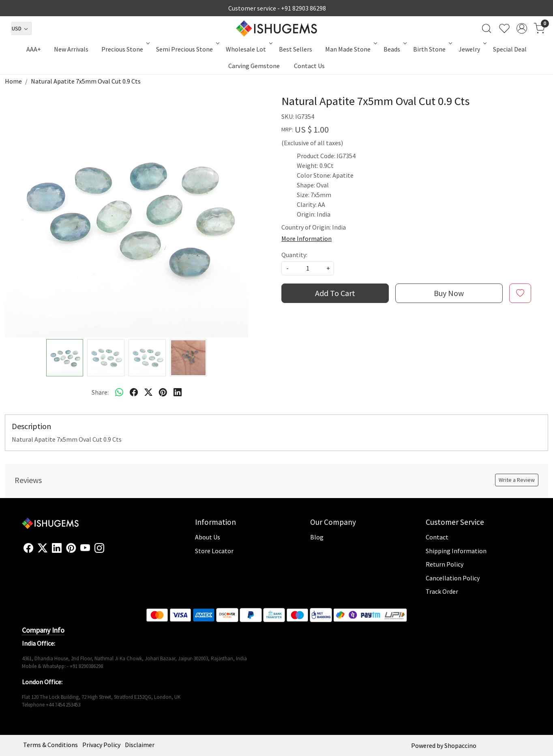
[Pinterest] (71, 548)
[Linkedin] (57, 548)
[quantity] (308, 268)
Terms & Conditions (50, 745)
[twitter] (148, 392)
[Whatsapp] (119, 392)
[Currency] (21, 28)
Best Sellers (296, 49)
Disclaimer (140, 745)
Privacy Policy (101, 745)
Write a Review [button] (517, 480)
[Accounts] (522, 28)
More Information (307, 238)
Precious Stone (125, 49)
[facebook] (134, 392)
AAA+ (34, 49)
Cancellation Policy (453, 578)
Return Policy (445, 564)
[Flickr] (109, 552)
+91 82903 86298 (303, 8)
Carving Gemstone (254, 66)
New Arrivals (71, 49)
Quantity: (294, 255)
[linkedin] (178, 392)
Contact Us (309, 66)
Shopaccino (460, 745)
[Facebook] (28, 548)
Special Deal (510, 49)
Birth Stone (432, 49)
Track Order (442, 591)
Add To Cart (335, 293)
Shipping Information (456, 551)
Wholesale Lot (249, 49)
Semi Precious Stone (187, 49)
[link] (487, 28)
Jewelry (472, 49)
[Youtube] (85, 548)
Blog (317, 537)
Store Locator (214, 551)
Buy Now (449, 293)
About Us (208, 537)
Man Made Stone (350, 49)
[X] (43, 548)
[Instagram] (99, 548)
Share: (100, 392)
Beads (394, 49)
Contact (437, 537)
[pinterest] (163, 392)
